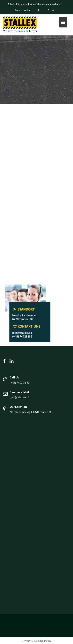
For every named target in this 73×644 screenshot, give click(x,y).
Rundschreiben (23, 10)
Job (38, 10)
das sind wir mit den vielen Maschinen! (41, 4)
